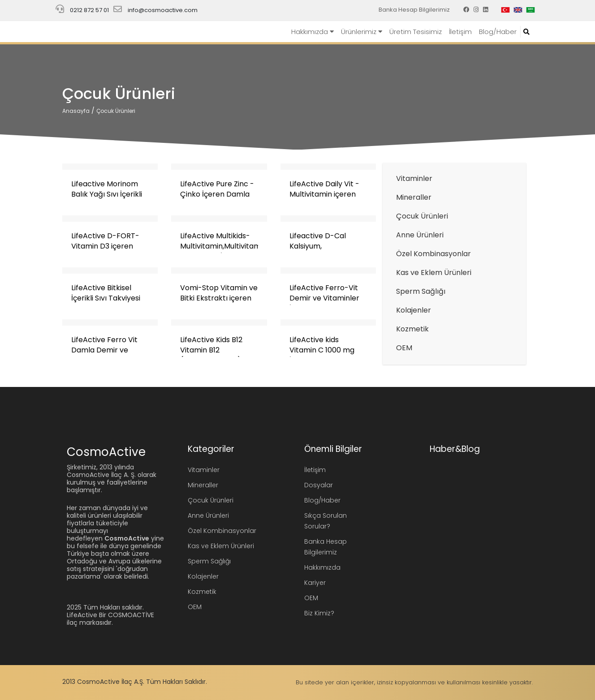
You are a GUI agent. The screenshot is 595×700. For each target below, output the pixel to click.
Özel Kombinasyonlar (433, 254)
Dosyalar (319, 485)
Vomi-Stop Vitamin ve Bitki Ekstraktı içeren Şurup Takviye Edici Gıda (219, 303)
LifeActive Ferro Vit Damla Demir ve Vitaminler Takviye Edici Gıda (104, 355)
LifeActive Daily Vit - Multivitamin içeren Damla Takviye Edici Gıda (324, 199)
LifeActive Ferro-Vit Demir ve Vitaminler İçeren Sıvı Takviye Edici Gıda (324, 303)
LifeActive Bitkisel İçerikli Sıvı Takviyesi (106, 293)
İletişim (460, 32)
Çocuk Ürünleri (116, 111)
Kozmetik (412, 329)
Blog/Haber (498, 32)
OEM (404, 348)
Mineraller (414, 197)
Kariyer (315, 583)
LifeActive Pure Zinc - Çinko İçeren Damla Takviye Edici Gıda (217, 194)
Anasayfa (76, 111)
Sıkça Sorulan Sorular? (326, 521)
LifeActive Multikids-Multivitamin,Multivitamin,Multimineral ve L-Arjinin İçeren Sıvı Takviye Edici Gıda (246, 251)
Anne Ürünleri (420, 235)
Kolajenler (414, 310)
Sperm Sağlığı (421, 291)
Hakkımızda (313, 32)
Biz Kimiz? (319, 613)
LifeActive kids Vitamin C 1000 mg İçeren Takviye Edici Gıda (324, 355)
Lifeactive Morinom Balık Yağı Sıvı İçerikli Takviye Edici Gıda (107, 194)
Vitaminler (414, 178)
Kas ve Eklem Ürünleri (434, 273)
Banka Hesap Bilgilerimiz (414, 10)
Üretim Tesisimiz (416, 32)
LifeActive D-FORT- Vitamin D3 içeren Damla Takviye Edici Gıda (106, 251)
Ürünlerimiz (362, 32)
